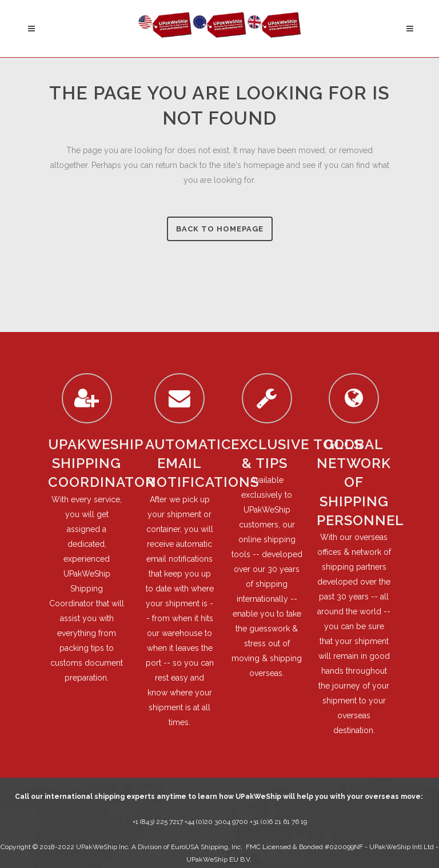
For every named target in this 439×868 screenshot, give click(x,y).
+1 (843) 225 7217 (158, 822)
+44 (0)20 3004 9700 (217, 822)
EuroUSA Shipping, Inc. (207, 847)
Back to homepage (220, 229)
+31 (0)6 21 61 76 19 (278, 822)
